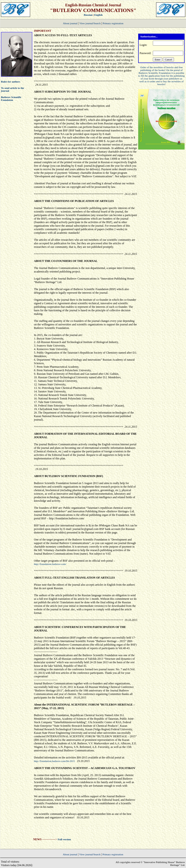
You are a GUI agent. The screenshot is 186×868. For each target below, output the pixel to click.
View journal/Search (90, 23)
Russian (88, 15)
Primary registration (113, 23)
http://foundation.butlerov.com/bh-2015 (55, 761)
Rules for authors (11, 82)
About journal (70, 23)
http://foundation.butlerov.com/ (50, 564)
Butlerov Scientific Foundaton (11, 99)
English (98, 15)
